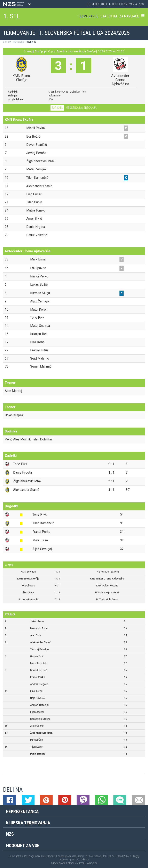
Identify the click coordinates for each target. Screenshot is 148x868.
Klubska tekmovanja (123, 4)
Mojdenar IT (81, 863)
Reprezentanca (97, 4)
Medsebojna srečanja (81, 108)
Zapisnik (57, 108)
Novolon (93, 863)
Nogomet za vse (23, 846)
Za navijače (129, 16)
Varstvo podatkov (80, 860)
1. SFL (12, 16)
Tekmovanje (88, 16)
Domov (6, 42)
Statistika (109, 16)
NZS (141, 4)
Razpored (31, 42)
